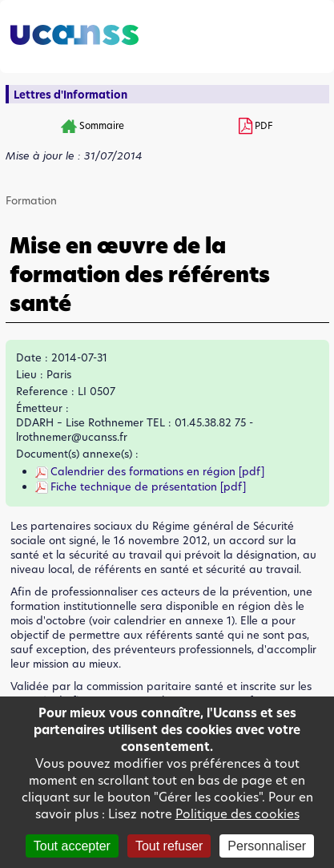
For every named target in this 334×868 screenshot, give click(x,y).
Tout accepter (72, 846)
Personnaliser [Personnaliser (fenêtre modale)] (267, 846)
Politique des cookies (237, 814)
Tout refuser (169, 846)
